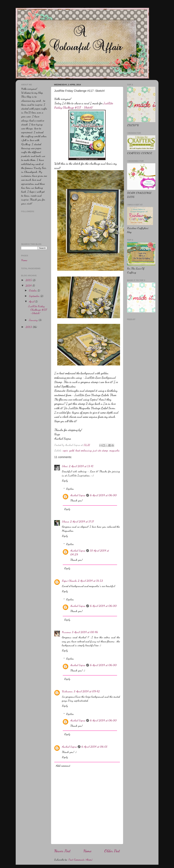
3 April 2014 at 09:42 (87, 691)
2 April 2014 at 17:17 (82, 521)
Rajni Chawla (69, 581)
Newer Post (62, 851)
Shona (65, 521)
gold (72, 450)
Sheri (65, 466)
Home (87, 851)
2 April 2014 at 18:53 (90, 581)
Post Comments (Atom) (80, 860)
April (32, 301)
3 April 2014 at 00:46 (85, 632)
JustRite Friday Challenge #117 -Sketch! (37, 309)
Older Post (112, 851)
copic (65, 450)
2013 (29, 327)
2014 (29, 286)
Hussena (66, 632)
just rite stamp (101, 450)
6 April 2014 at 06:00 (103, 495)
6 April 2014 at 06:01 (94, 747)
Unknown (67, 691)
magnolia (114, 450)
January (34, 320)
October (33, 290)
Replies (70, 489)
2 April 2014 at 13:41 (81, 466)
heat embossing (84, 450)
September (35, 296)
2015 (29, 280)
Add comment (63, 766)
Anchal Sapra (78, 495)
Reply (65, 481)
